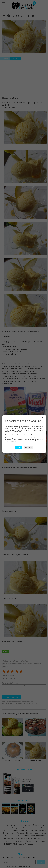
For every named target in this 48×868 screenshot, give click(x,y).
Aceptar (19, 448)
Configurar (29, 448)
